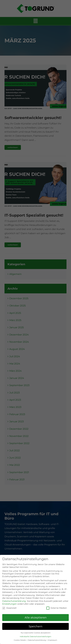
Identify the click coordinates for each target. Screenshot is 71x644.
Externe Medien (57, 608)
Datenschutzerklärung (14, 601)
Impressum (53, 640)
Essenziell (9, 608)
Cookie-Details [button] (20, 640)
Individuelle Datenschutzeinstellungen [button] (35, 637)
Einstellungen (9, 604)
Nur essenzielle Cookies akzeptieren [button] (36, 633)
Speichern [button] (35, 626)
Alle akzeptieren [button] (36, 617)
